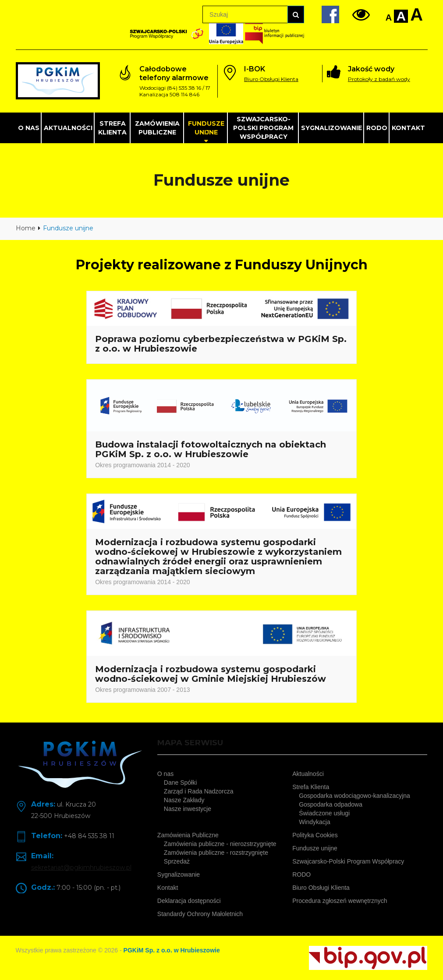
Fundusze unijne (206, 128)
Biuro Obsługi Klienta (271, 79)
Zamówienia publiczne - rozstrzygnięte (216, 853)
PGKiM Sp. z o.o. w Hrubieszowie (172, 950)
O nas (29, 128)
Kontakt (408, 128)
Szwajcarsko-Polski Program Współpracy (263, 128)
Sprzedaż (177, 861)
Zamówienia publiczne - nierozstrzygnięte (220, 844)
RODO (377, 128)
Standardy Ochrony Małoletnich (200, 914)
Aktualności (68, 128)
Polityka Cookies (315, 835)
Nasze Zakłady (184, 800)
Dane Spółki (181, 783)
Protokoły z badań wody (379, 79)
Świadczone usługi (324, 813)
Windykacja (315, 822)
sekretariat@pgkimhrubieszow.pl (81, 867)
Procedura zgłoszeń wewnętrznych (340, 901)
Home (26, 228)
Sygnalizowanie (331, 128)
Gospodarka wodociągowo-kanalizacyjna (354, 796)
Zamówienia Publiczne (157, 128)
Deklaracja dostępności (189, 901)
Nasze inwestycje (188, 809)
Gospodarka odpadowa (331, 804)
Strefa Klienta (112, 128)
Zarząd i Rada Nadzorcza (199, 791)
